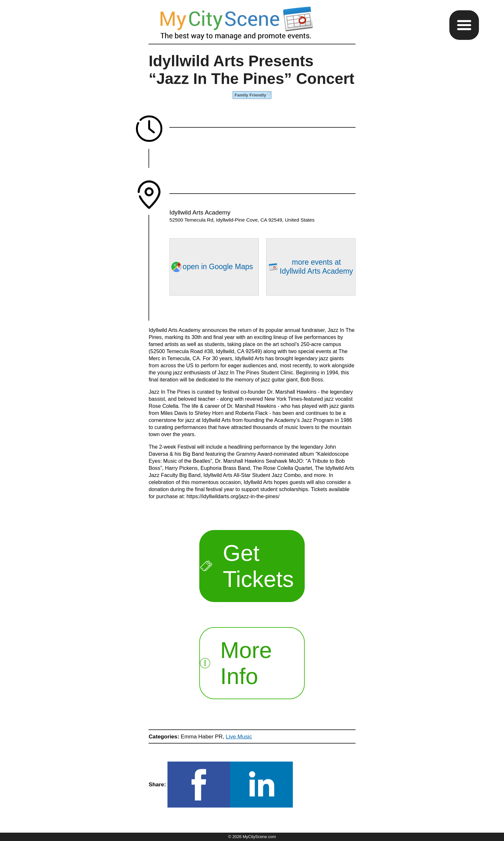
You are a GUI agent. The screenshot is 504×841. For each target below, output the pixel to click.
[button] (464, 25)
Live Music (239, 736)
